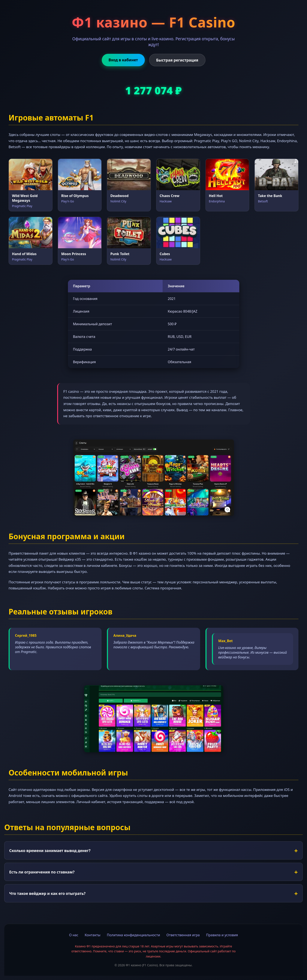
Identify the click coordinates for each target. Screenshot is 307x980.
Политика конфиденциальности (133, 935)
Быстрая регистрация (177, 60)
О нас (74, 935)
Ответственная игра (183, 935)
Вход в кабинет (123, 60)
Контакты (92, 935)
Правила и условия (222, 935)
